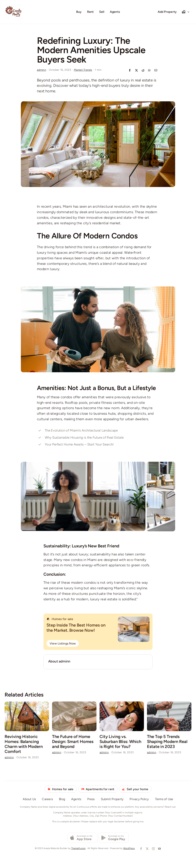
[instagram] (153, 849)
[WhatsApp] (149, 71)
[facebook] (141, 849)
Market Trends (83, 70)
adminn (42, 70)
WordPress (129, 848)
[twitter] (147, 849)
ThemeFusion (78, 848)
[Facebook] (130, 71)
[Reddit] (143, 71)
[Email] (156, 71)
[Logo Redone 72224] (13, 5)
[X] (136, 71)
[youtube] (159, 849)
